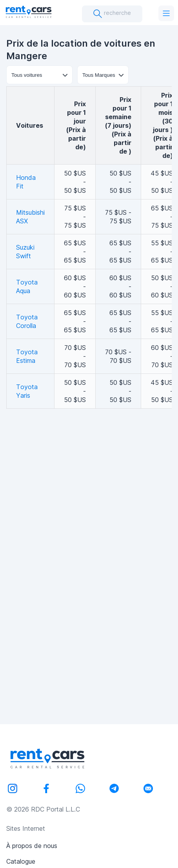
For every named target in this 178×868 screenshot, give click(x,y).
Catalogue (21, 861)
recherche (112, 14)
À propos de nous (32, 846)
